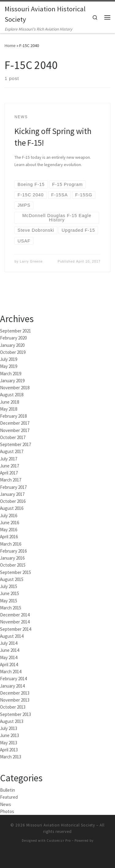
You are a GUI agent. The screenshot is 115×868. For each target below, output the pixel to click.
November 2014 (15, 621)
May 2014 (9, 657)
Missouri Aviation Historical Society (61, 824)
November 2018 (15, 387)
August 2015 (12, 579)
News (6, 804)
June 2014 (10, 650)
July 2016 (9, 515)
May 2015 (9, 600)
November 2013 (15, 699)
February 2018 (13, 415)
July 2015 (9, 586)
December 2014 (15, 614)
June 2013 (10, 735)
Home (10, 45)
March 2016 (11, 543)
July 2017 (9, 458)
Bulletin (8, 789)
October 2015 (13, 564)
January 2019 (12, 380)
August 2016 (12, 508)
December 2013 (15, 692)
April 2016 (9, 536)
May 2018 (9, 408)
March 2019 (11, 373)
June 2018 (10, 401)
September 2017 (15, 444)
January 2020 (12, 345)
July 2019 (9, 359)
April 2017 (9, 472)
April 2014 (9, 664)
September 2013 (15, 714)
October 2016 (13, 501)
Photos (7, 811)
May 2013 (9, 742)
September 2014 (15, 628)
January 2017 (12, 494)
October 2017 (13, 437)
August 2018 (12, 394)
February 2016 (13, 550)
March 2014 (11, 671)
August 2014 (12, 636)
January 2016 (12, 557)
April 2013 (9, 749)
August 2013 (12, 721)
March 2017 (11, 479)
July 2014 (9, 643)
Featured (9, 796)
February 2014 (13, 678)
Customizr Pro (59, 840)
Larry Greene (31, 261)
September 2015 (15, 572)
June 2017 (10, 465)
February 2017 (13, 487)
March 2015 (11, 607)
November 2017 (15, 430)
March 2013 (11, 756)
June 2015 (10, 593)
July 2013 (9, 728)
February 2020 (13, 337)
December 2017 (15, 422)
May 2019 (9, 366)
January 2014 (12, 685)
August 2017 (12, 451)
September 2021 (15, 330)
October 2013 (13, 706)
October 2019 (13, 352)
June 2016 (10, 522)
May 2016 (9, 529)
